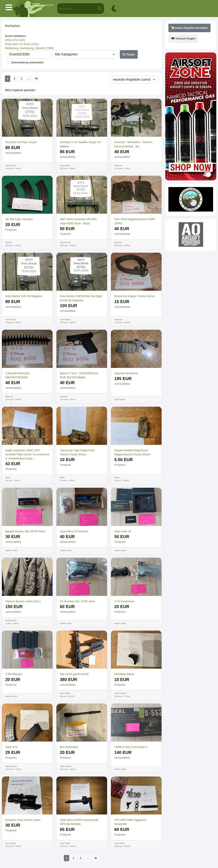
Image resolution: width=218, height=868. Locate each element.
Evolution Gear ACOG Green (23, 820)
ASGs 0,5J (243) (15, 40)
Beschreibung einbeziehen (28, 62)
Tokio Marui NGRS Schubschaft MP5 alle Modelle (79, 822)
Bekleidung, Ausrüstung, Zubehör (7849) (29, 48)
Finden (129, 54)
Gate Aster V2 (123, 531)
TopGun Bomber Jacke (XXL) (23, 601)
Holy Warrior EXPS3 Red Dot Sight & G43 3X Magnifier (81, 298)
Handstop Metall (124, 674)
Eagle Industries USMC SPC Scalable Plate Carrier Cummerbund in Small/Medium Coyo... (27, 454)
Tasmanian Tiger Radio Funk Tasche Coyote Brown (77, 452)
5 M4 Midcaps (14, 674)
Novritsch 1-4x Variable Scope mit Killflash (80, 144)
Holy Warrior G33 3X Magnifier (24, 296)
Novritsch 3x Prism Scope (21, 142)
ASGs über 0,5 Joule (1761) (22, 44)
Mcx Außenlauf (69, 747)
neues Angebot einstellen (189, 28)
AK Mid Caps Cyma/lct (19, 219)
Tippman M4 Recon (126, 373)
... (29, 79)
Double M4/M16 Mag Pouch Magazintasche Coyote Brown (132, 452)
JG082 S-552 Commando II (131, 747)
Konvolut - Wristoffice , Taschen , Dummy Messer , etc (134, 144)
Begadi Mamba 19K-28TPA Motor (26, 531)
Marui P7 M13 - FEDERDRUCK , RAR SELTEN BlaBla (80, 375)
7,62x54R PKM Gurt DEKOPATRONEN (18, 375)
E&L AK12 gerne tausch (74, 674)
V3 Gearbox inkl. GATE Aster (77, 601)
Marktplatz (12, 26)
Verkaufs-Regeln (183, 38)
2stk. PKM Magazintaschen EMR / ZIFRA (135, 221)
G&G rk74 (11, 747)
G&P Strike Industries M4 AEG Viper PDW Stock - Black (78, 221)
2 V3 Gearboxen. (125, 601)
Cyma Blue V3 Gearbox (74, 531)
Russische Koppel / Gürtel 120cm (135, 296)
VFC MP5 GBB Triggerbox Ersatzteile (130, 822)
